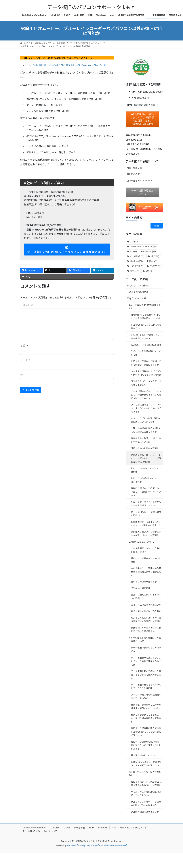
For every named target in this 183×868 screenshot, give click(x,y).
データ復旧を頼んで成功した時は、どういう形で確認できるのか (146, 675)
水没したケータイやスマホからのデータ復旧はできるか (146, 504)
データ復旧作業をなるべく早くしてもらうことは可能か (146, 686)
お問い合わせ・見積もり (139, 285)
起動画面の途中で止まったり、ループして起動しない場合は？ (146, 523)
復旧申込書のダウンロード (140, 181)
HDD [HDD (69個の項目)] (155, 256)
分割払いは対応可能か (142, 588)
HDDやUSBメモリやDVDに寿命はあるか (146, 326)
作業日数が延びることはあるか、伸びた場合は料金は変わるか (146, 718)
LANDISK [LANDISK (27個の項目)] (150, 251)
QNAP (67, 828)
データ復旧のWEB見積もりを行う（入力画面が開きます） (67, 250)
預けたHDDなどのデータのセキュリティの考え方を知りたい (146, 763)
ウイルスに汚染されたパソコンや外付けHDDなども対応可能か (146, 373)
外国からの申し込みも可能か (145, 448)
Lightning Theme (90, 845)
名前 (24, 345)
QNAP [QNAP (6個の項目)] (134, 242)
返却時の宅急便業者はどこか (145, 812)
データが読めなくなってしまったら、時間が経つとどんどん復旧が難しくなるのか (146, 395)
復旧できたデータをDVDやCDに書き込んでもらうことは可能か (146, 783)
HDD (91, 828)
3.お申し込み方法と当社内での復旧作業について (145, 639)
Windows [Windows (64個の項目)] (136, 261)
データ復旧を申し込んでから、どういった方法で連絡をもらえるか (146, 661)
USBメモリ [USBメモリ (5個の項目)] (137, 266)
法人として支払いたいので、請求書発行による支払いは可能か (146, 619)
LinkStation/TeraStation (34, 828)
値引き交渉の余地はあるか (144, 582)
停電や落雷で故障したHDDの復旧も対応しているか (146, 440)
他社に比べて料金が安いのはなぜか (146, 560)
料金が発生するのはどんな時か (146, 611)
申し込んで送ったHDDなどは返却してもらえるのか (146, 793)
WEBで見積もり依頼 (139, 292)
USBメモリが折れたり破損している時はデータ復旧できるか (146, 363)
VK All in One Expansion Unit (113, 845)
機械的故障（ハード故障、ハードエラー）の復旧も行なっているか (146, 492)
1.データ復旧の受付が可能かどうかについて (145, 306)
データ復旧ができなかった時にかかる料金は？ (146, 550)
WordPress (71, 845)
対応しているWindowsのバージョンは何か (146, 480)
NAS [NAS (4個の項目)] (149, 271)
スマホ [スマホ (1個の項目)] (134, 271)
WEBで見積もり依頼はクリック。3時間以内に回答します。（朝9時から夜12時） (142, 119)
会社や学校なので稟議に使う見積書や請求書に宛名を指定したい (146, 572)
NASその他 (79, 828)
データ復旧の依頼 (137, 279)
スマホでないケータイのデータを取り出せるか (146, 383)
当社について (51, 831)
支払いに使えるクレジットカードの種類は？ (146, 596)
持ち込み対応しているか (143, 755)
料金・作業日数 (134, 168)
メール (25, 360)
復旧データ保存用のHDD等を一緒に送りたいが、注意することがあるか (146, 745)
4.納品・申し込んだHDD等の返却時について (145, 773)
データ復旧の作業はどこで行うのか (146, 649)
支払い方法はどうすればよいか (146, 605)
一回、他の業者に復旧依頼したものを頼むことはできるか (146, 430)
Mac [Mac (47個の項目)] (153, 261)
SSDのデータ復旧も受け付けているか (146, 353)
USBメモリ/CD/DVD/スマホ (133, 828)
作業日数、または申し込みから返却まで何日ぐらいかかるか (146, 706)
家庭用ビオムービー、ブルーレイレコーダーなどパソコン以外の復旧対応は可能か (146, 458)
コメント (27, 305)
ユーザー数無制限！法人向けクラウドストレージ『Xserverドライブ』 (65, 65)
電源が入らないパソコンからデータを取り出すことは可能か (146, 533)
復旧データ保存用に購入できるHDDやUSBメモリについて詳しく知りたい (146, 732)
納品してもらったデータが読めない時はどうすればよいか (146, 803)
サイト (24, 375)
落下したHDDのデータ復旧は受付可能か (146, 514)
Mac (114, 828)
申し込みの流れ (134, 174)
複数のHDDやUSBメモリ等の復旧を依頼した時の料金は (146, 629)
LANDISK (55, 828)
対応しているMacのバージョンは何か (146, 470)
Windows (103, 828)
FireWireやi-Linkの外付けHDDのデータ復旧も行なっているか (146, 316)
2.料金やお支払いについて (142, 542)
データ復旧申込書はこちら (142, 192)
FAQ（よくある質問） (137, 298)
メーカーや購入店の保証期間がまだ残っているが (146, 696)
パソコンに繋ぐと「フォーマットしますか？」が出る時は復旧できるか (146, 408)
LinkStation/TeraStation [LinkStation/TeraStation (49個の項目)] (143, 247)
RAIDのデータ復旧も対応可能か (146, 345)
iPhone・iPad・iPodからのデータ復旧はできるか (145, 337)
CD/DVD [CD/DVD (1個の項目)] (155, 266)
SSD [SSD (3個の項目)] (133, 251)
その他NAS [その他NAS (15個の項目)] (137, 256)
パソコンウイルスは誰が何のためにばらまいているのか (146, 420)
